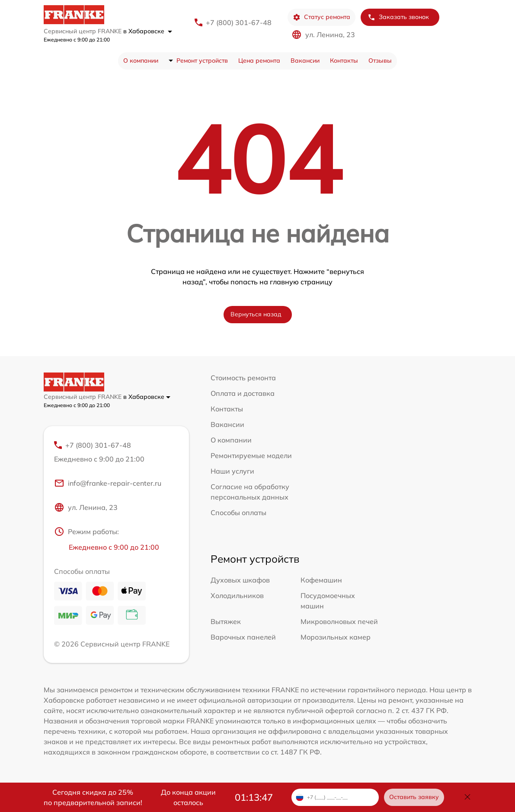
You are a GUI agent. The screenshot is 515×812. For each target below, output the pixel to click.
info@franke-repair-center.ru (108, 483)
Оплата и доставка (243, 393)
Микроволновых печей (339, 621)
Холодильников (237, 595)
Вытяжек (226, 621)
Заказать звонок (398, 17)
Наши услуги (232, 471)
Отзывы (380, 61)
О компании (141, 61)
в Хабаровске (148, 31)
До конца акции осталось (188, 797)
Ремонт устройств (202, 61)
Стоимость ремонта (243, 378)
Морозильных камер (336, 637)
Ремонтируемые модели (251, 455)
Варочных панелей (243, 637)
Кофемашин (321, 580)
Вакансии (305, 61)
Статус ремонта (321, 17)
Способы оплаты (238, 513)
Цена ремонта (259, 61)
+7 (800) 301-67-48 (239, 22)
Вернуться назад (256, 314)
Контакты (344, 61)
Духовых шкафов (240, 580)
